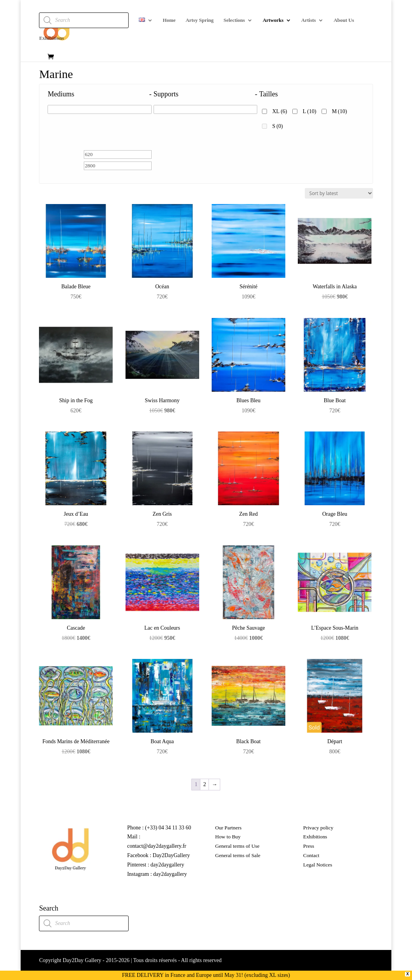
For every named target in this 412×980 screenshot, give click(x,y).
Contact (311, 855)
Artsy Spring (200, 20)
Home (169, 20)
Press (309, 846)
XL (280, 111)
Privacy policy (318, 828)
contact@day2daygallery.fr (157, 846)
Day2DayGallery (172, 855)
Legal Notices (318, 865)
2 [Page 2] (204, 784)
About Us (344, 20)
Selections (234, 20)
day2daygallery (167, 865)
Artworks (273, 20)
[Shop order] (339, 193)
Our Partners (228, 828)
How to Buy (228, 837)
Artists (309, 20)
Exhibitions (51, 38)
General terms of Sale (238, 855)
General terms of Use (237, 846)
